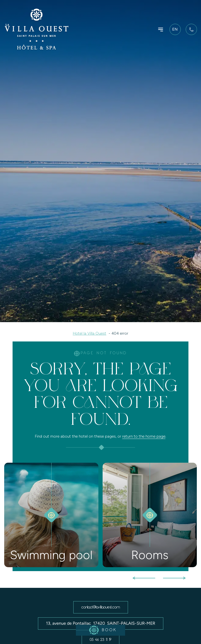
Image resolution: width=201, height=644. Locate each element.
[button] (144, 576)
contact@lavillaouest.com (101, 607)
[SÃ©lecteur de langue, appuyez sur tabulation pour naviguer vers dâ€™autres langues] (176, 30)
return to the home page (144, 436)
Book (97, 630)
